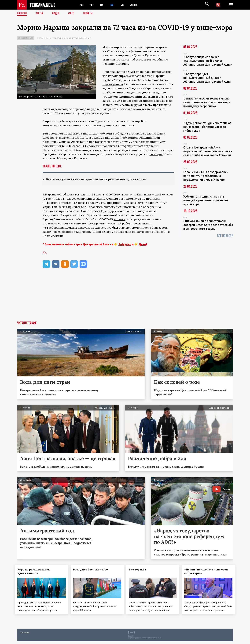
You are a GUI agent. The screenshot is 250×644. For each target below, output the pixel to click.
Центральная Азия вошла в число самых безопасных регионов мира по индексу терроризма (207, 102)
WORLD (136, 5)
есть (165, 228)
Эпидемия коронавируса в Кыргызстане (72, 38)
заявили (120, 219)
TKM (113, 5)
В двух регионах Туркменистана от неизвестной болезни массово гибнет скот (207, 127)
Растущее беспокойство (92, 570)
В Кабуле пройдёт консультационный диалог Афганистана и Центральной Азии (207, 78)
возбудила (120, 133)
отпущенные (147, 211)
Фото (73, 14)
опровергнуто (113, 84)
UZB (124, 5)
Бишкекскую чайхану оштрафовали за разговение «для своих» (99, 179)
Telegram (125, 244)
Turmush (122, 64)
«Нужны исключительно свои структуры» (208, 572)
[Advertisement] (125, 297)
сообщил (156, 154)
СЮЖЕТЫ (90, 14)
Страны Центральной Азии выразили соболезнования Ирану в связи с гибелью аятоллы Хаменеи (208, 151)
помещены (132, 207)
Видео (57, 14)
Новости (22, 14)
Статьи (40, 14)
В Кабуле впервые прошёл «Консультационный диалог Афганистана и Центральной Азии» (208, 61)
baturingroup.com (149, 641)
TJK (103, 5)
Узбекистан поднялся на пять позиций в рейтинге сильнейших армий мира (206, 200)
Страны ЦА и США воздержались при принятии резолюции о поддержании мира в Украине (206, 176)
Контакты (25, 635)
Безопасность (44, 38)
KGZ (92, 5)
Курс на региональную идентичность (36, 572)
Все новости (225, 236)
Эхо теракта (139, 570)
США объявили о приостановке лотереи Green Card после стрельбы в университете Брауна (208, 225)
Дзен (142, 244)
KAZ (82, 5)
